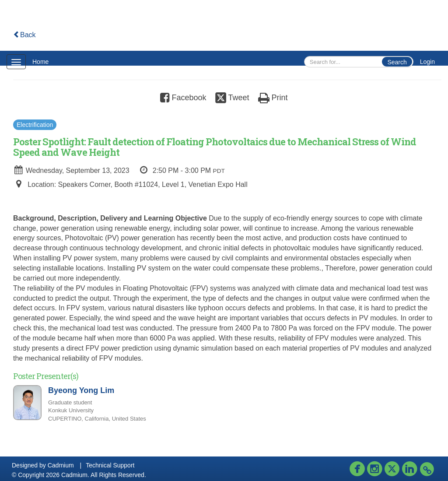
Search (397, 62)
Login (427, 62)
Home (40, 62)
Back (24, 35)
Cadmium (61, 465)
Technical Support (110, 465)
